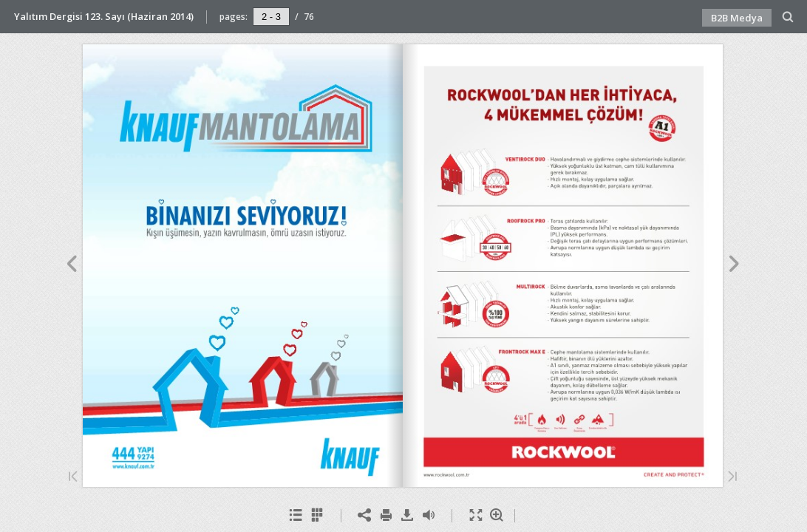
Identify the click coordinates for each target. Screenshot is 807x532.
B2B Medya (737, 18)
